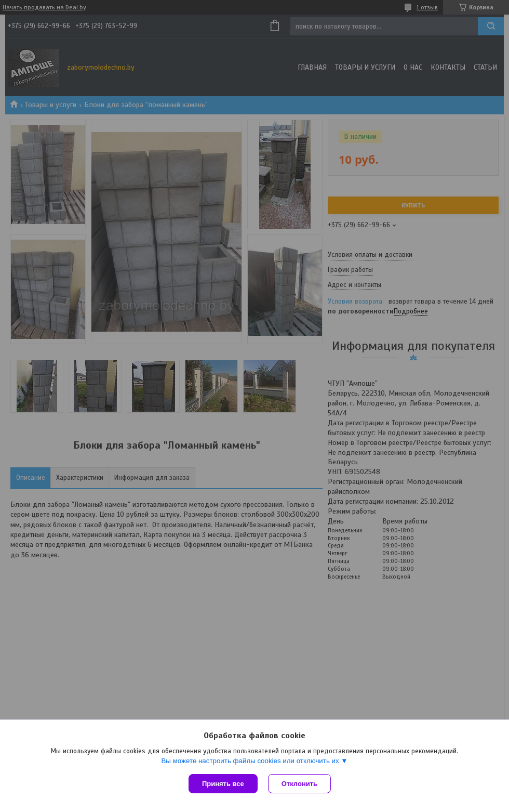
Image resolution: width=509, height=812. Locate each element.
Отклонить (299, 784)
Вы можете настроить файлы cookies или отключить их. (251, 761)
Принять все (223, 784)
